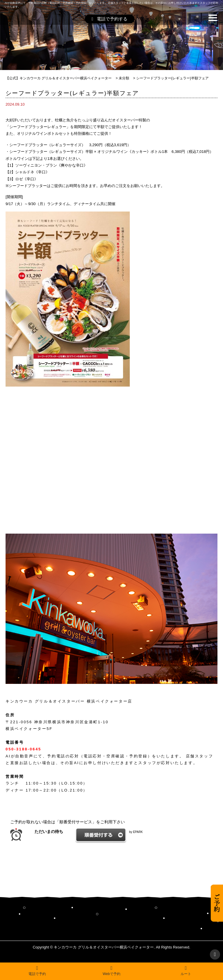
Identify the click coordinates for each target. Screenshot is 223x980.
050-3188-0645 (23, 749)
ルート (186, 971)
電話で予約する (109, 19)
